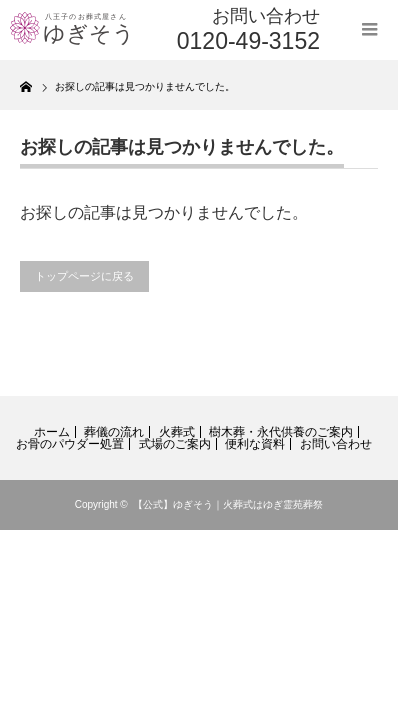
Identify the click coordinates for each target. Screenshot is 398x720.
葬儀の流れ (114, 432)
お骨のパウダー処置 (70, 444)
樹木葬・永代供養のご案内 (281, 432)
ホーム (52, 432)
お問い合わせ (336, 444)
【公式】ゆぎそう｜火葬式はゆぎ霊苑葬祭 (228, 504)
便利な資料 (255, 444)
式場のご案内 (175, 444)
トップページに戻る (84, 276)
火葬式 (177, 432)
